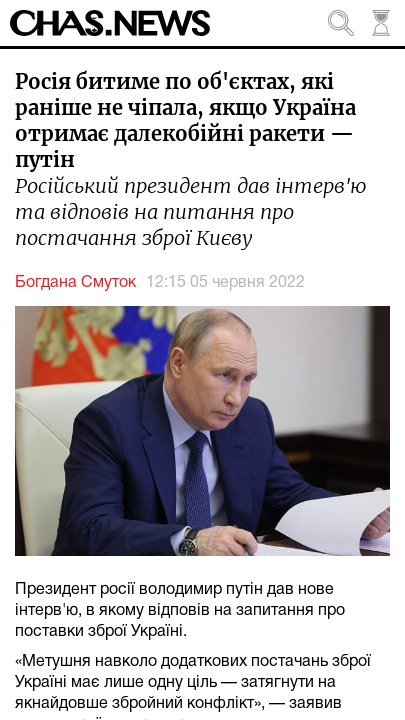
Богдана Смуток (75, 283)
